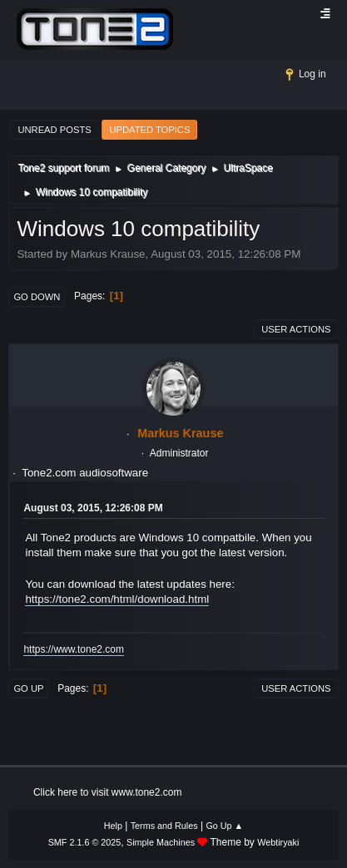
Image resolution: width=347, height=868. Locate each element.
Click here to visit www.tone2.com (108, 792)
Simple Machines (161, 842)
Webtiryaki (278, 842)
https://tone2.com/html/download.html (117, 599)
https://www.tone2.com (74, 649)
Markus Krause (180, 433)
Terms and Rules (164, 826)
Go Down (37, 297)
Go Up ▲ (224, 826)
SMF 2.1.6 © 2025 (85, 842)
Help (113, 826)
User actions (296, 329)
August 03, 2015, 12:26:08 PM (93, 508)
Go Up (28, 688)
